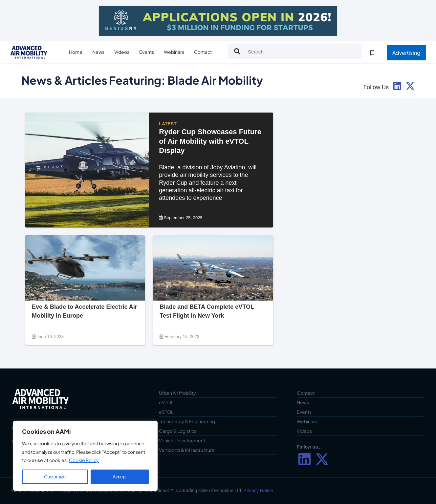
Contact (203, 52)
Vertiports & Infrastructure (187, 450)
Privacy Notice (258, 491)
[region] (85, 456)
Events (147, 52)
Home (76, 52)
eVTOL (166, 402)
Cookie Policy (84, 460)
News (98, 52)
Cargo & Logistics (178, 431)
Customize (55, 477)
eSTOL (166, 412)
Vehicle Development (182, 440)
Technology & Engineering (187, 421)
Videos (122, 52)
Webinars (174, 52)
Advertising (406, 53)
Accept (120, 477)
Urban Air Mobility (177, 393)
